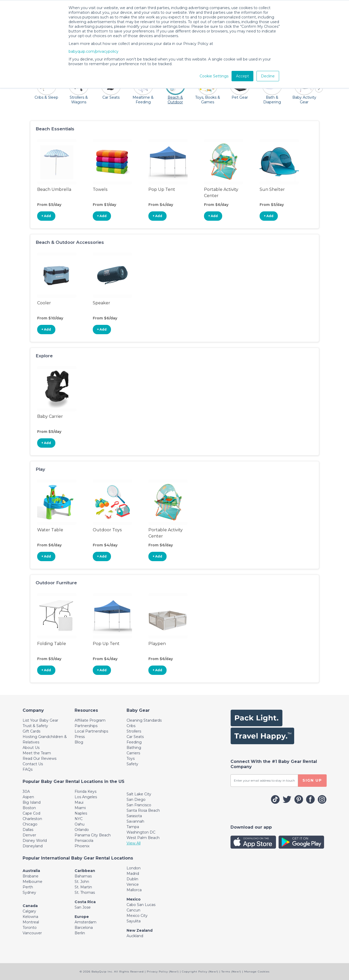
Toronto (30, 928)
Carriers (133, 753)
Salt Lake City (139, 794)
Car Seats (135, 737)
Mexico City (137, 916)
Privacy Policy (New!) (163, 972)
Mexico (134, 899)
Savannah (135, 821)
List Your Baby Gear (40, 720)
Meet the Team (37, 753)
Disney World (35, 841)
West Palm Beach (143, 838)
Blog (79, 742)
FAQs (28, 769)
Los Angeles (86, 797)
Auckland (135, 936)
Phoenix (82, 846)
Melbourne (32, 882)
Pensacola (84, 841)
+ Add (46, 216)
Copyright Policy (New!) (200, 972)
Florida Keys (85, 791)
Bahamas (83, 876)
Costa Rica (85, 902)
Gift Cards (31, 731)
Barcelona (84, 928)
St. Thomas (85, 892)
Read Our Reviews (39, 759)
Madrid (133, 874)
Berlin (80, 933)
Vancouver (32, 933)
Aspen (28, 797)
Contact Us (33, 764)
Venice (133, 884)
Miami (80, 808)
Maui (79, 802)
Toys (131, 759)
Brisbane (31, 876)
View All (134, 843)
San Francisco (139, 805)
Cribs (131, 726)
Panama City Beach (93, 835)
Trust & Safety (35, 726)
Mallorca (134, 890)
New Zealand (140, 930)
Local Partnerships (91, 731)
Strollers (134, 731)
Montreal (31, 922)
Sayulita (134, 921)
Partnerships (86, 726)
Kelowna (30, 917)
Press (80, 737)
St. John (82, 882)
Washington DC (141, 832)
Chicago (30, 824)
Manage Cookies (257, 972)
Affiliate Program (90, 720)
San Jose (83, 907)
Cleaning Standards (144, 720)
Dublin (132, 879)
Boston (29, 808)
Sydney (29, 892)
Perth (28, 887)
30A (26, 791)
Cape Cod (31, 813)
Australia (31, 871)
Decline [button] (268, 76)
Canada (30, 906)
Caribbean (85, 871)
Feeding (134, 742)
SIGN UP (312, 780)
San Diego (136, 800)
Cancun (133, 910)
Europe (82, 917)
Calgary (29, 911)
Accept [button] (242, 76)
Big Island (32, 802)
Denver (29, 835)
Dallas (28, 830)
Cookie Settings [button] (214, 76)
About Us (31, 748)
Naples (81, 813)
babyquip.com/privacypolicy (94, 51)
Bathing (134, 748)
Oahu (80, 824)
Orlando (82, 830)
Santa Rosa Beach (143, 810)
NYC (79, 819)
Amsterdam (85, 922)
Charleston (32, 819)
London (134, 868)
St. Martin (83, 887)
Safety (132, 764)
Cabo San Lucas (141, 905)
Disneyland (33, 846)
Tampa (133, 827)
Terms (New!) (231, 972)
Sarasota (134, 816)
